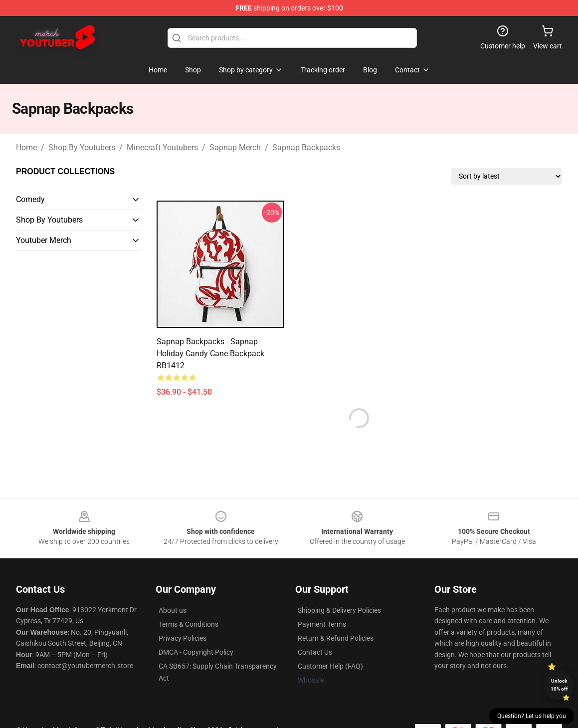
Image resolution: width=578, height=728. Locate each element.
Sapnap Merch (235, 147)
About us (173, 610)
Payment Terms (322, 624)
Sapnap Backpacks (306, 147)
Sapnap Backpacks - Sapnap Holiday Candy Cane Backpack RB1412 (210, 354)
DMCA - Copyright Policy (196, 652)
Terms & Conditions (189, 624)
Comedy (30, 199)
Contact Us (315, 652)
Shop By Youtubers (82, 147)
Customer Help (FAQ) (330, 666)
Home (26, 147)
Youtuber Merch (44, 240)
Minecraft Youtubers (162, 147)
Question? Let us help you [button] (532, 716)
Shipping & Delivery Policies (339, 610)
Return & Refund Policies (336, 638)
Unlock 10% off (559, 685)
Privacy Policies (183, 638)
